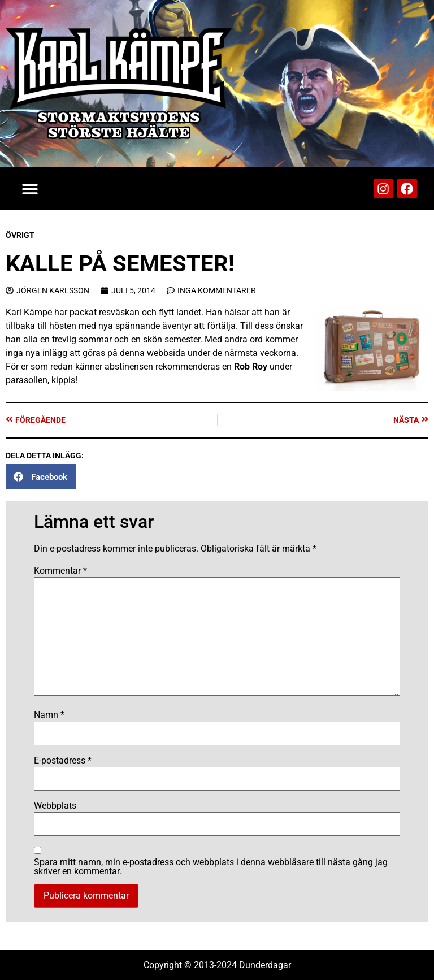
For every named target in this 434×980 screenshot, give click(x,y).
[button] (30, 188)
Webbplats (55, 806)
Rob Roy (251, 367)
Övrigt (20, 235)
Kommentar (60, 571)
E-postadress (63, 761)
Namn (49, 715)
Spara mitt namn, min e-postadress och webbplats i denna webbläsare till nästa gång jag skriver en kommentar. (211, 867)
